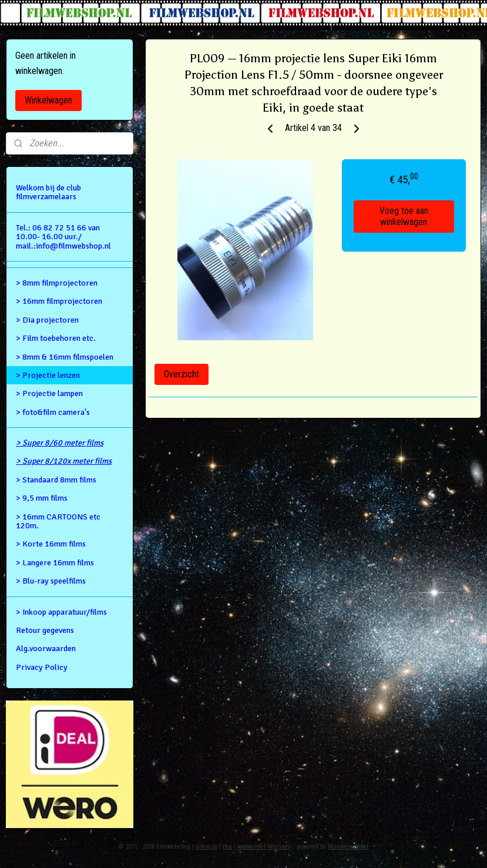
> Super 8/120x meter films (64, 461)
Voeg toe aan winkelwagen (404, 217)
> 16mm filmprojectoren (59, 301)
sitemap (206, 847)
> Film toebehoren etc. (56, 338)
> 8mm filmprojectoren (57, 283)
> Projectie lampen (49, 393)
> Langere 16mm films (55, 563)
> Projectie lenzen (48, 375)
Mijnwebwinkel (348, 847)
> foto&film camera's (53, 412)
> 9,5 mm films (42, 498)
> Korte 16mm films (51, 544)
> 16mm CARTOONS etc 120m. (58, 521)
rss (227, 847)
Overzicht (182, 374)
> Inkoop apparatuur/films (61, 612)
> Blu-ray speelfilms (51, 581)
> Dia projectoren (47, 320)
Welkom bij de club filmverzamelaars (48, 192)
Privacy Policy (42, 667)
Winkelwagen (48, 100)
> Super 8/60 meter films (60, 443)
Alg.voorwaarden (46, 649)
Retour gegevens (45, 630)
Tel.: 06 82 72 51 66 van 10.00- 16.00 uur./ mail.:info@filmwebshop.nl (63, 237)
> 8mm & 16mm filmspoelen (65, 357)
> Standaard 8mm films (56, 480)
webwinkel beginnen (264, 847)
